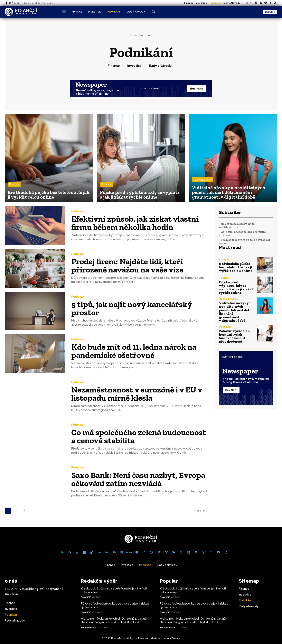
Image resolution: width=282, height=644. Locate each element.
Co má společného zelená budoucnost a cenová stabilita (139, 436)
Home (133, 35)
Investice (134, 66)
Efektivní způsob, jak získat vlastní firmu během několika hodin (135, 223)
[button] (154, 12)
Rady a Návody (160, 66)
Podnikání (78, 211)
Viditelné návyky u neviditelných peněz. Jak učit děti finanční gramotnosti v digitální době (235, 312)
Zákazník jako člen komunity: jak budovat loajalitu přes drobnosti (234, 336)
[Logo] (21, 12)
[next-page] (24, 511)
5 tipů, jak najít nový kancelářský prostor (132, 308)
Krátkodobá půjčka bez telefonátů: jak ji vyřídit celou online (236, 267)
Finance (114, 66)
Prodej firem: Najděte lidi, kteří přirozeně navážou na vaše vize (127, 266)
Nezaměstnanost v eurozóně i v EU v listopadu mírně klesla (137, 394)
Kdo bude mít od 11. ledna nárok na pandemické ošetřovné (134, 351)
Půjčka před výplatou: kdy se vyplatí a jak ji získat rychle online (236, 287)
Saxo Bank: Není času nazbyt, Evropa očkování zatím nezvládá (138, 479)
